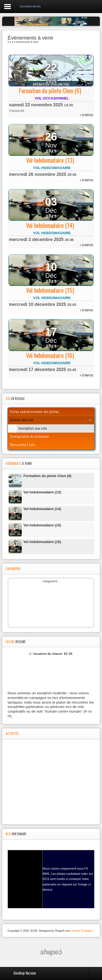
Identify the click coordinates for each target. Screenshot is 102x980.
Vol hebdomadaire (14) (50, 225)
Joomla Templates (82, 931)
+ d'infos (86, 115)
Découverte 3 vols (22, 445)
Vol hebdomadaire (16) (50, 355)
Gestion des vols (22, 420)
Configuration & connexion (29, 436)
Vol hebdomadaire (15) (50, 290)
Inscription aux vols (33, 428)
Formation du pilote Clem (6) (50, 91)
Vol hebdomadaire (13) (50, 160)
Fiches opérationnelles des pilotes (34, 412)
